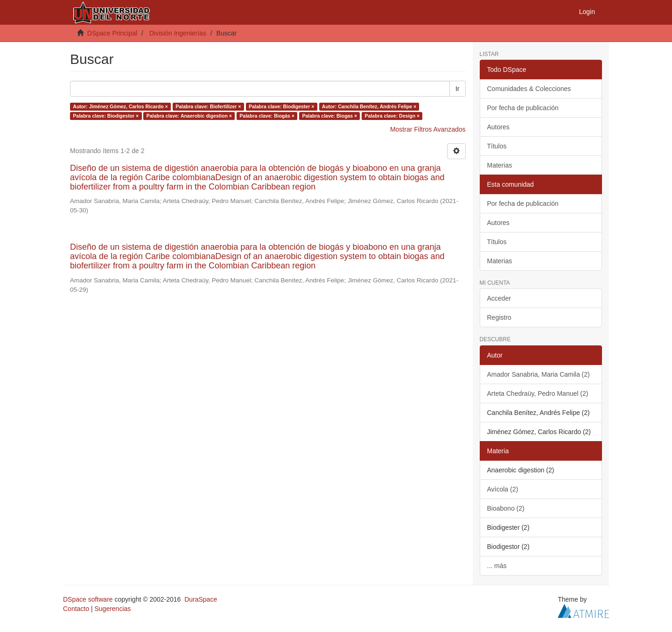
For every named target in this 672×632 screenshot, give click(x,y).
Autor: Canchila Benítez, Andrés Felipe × (369, 106)
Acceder (499, 298)
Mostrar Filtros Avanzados (428, 129)
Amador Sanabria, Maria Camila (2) (539, 374)
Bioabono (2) (506, 508)
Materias (500, 165)
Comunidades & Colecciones (529, 89)
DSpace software (88, 599)
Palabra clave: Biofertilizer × (208, 106)
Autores (498, 127)
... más (497, 566)
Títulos (497, 146)
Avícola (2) (503, 489)
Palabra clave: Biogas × (329, 116)
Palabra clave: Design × (392, 116)
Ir (458, 89)
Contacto (76, 609)
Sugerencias (112, 609)
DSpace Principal (112, 33)
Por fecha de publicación (523, 108)
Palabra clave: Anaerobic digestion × (189, 116)
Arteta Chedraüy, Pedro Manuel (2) (538, 393)
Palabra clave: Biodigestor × (106, 116)
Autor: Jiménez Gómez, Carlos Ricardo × (120, 106)
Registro (499, 317)
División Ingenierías (178, 33)
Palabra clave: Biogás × (267, 116)
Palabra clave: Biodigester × (281, 106)
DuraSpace (201, 599)
